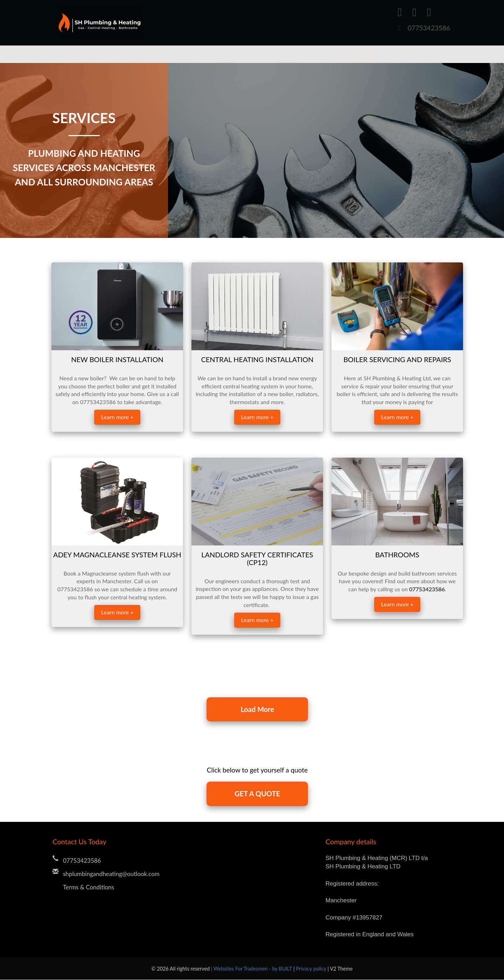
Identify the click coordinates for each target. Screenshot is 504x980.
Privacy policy (312, 969)
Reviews (287, 54)
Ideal (192, 54)
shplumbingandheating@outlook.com (111, 874)
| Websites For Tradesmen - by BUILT (252, 969)
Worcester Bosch (237, 54)
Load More (257, 710)
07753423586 (429, 28)
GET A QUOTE (257, 794)
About (100, 54)
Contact (357, 54)
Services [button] (135, 54)
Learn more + (117, 417)
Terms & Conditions (89, 887)
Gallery (322, 54)
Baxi (167, 54)
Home (72, 54)
